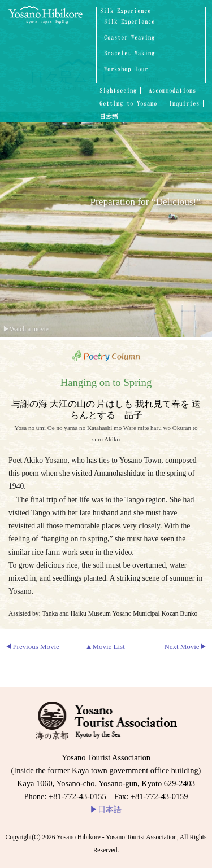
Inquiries (184, 103)
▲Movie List (105, 646)
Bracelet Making (129, 53)
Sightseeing (118, 90)
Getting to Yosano (128, 103)
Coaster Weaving (129, 38)
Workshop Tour (126, 69)
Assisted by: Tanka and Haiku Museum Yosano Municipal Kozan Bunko (103, 613)
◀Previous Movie (32, 646)
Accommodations (172, 90)
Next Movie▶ (185, 646)
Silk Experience (126, 11)
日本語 (109, 116)
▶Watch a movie (26, 329)
